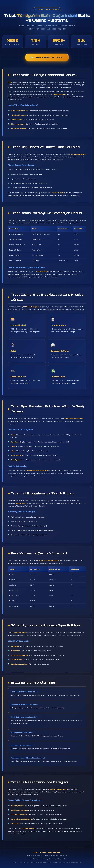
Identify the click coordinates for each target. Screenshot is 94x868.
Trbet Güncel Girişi (49, 57)
